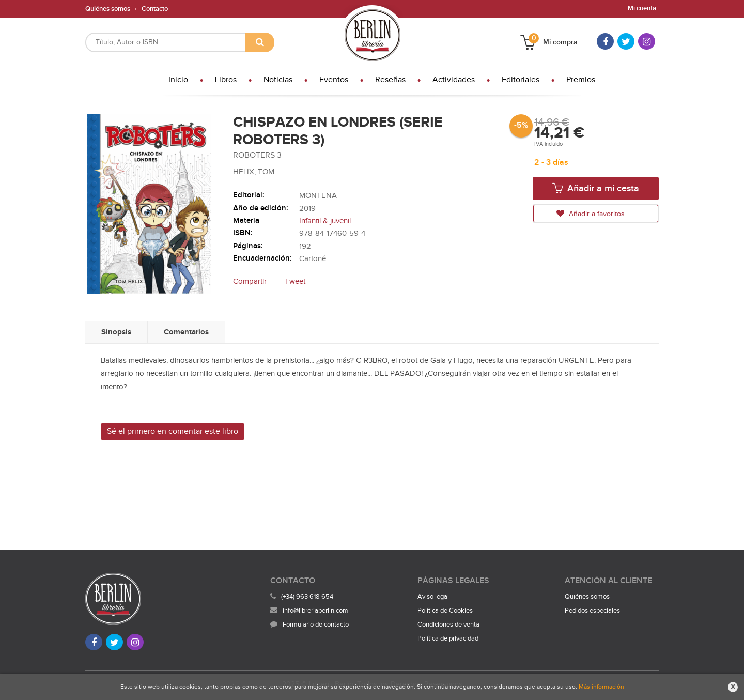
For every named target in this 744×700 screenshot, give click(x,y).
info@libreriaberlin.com (309, 611)
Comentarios (186, 332)
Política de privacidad (448, 638)
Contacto (155, 9)
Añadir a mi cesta (596, 188)
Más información (601, 687)
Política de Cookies (445, 611)
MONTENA (318, 196)
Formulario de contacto (309, 625)
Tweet (295, 281)
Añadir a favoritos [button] (591, 214)
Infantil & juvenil (325, 221)
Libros (226, 80)
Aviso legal (433, 597)
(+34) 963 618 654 (307, 597)
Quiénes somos (108, 9)
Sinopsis (116, 332)
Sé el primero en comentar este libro (173, 431)
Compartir (250, 281)
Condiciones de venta (448, 625)
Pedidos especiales (592, 611)
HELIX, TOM (254, 172)
